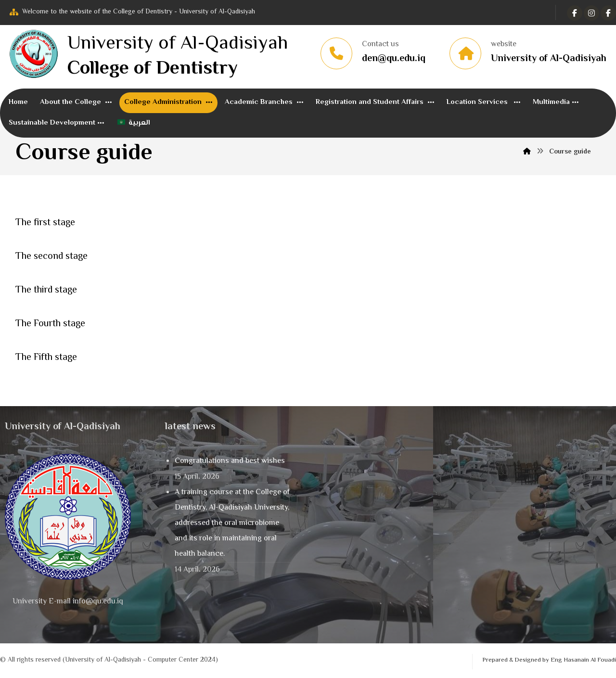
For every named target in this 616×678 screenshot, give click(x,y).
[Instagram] (608, 13)
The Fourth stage (50, 324)
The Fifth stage (46, 358)
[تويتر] (591, 13)
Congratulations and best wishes (230, 461)
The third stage (46, 290)
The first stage (45, 223)
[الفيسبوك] (575, 13)
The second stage (51, 257)
